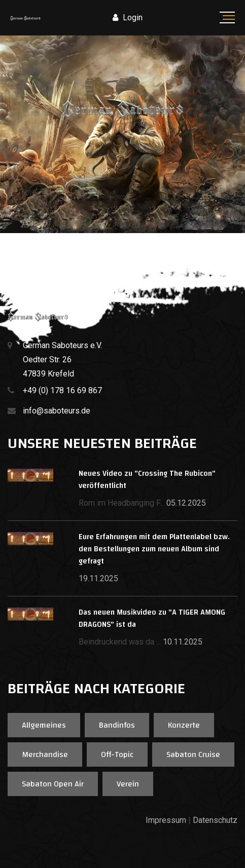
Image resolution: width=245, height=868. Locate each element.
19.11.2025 (98, 578)
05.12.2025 (186, 503)
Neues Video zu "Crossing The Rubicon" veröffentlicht (147, 480)
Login (128, 17)
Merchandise (45, 754)
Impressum (166, 820)
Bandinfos (117, 725)
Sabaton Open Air (53, 784)
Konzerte (184, 725)
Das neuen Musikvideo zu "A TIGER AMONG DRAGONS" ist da (152, 618)
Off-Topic (117, 754)
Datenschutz (215, 820)
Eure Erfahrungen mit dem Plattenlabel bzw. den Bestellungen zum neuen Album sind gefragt (154, 549)
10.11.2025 (183, 642)
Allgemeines (44, 725)
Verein (128, 784)
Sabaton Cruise (193, 754)
